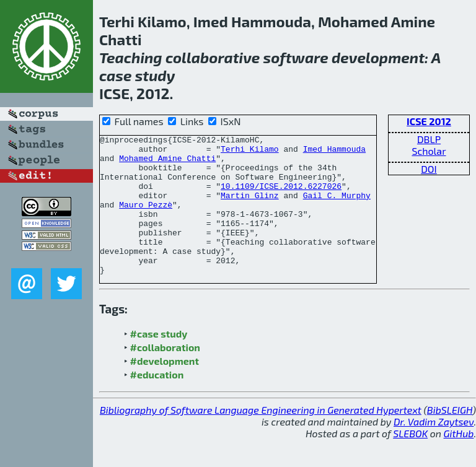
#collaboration (165, 375)
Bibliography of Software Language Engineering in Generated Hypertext (261, 438)
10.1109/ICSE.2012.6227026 (281, 197)
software (296, 57)
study (155, 75)
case (116, 75)
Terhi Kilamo (250, 152)
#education (157, 402)
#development (165, 389)
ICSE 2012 (429, 121)
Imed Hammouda (334, 152)
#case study (159, 361)
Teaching (131, 57)
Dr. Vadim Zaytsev (434, 449)
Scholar (429, 151)
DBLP (429, 139)
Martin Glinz (250, 208)
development (378, 57)
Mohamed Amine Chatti (167, 164)
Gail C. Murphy (337, 208)
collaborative (213, 57)
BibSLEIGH (450, 438)
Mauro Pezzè (146, 219)
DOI (429, 169)
